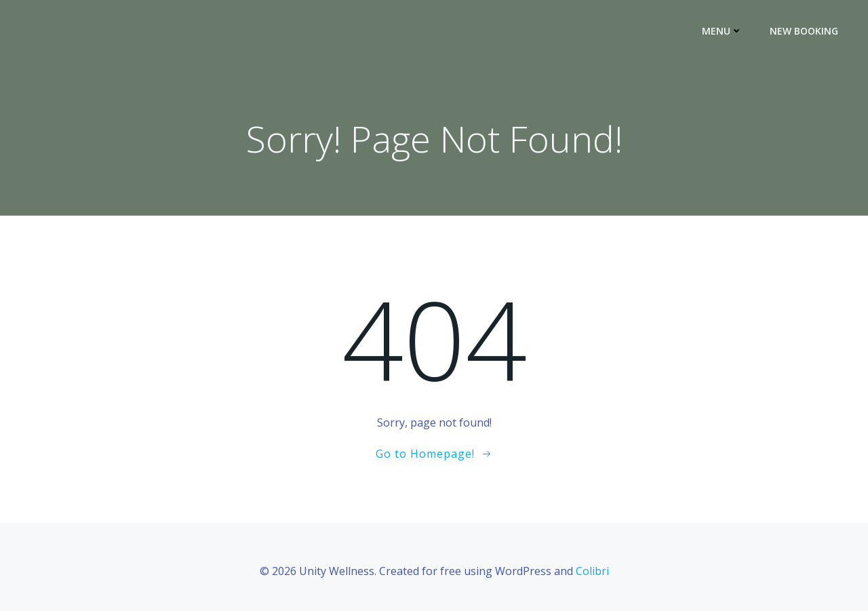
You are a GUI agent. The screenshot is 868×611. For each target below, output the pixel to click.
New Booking (804, 31)
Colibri (592, 571)
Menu (722, 31)
